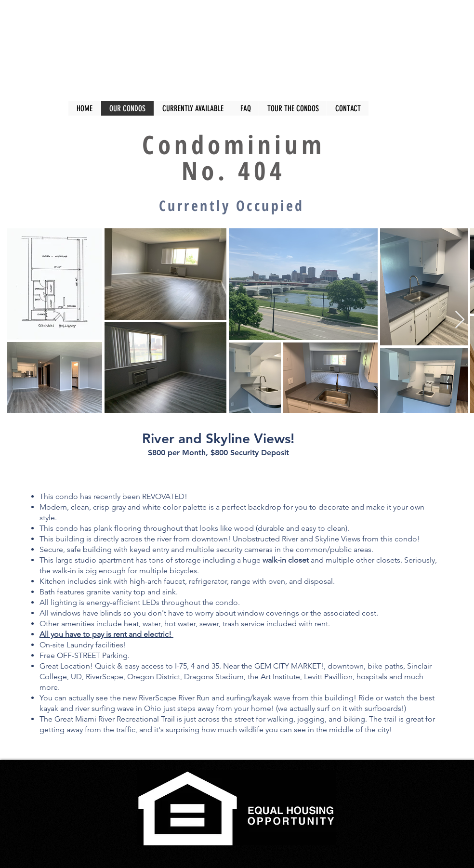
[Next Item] (460, 320)
